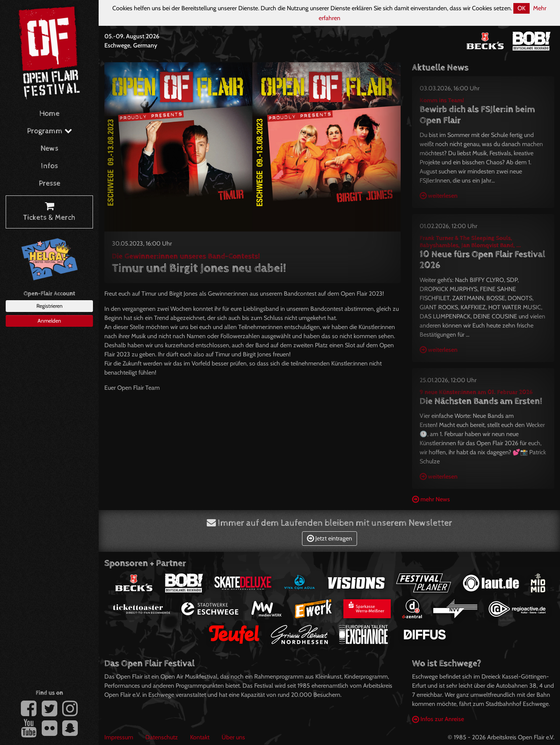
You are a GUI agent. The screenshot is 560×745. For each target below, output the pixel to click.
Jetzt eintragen (330, 538)
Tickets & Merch (49, 212)
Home (50, 114)
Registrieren (50, 306)
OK (521, 8)
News (50, 149)
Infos (50, 166)
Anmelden (49, 321)
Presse (50, 183)
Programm (50, 131)
